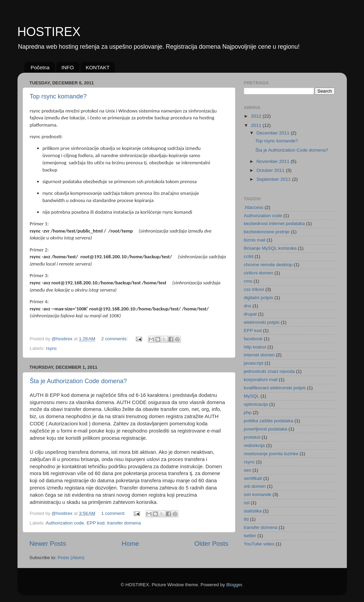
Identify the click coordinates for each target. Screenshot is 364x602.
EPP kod (95, 523)
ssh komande (258, 494)
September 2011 (274, 179)
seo (248, 470)
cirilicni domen (259, 273)
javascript (254, 363)
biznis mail (255, 240)
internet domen (259, 355)
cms (248, 281)
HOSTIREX (49, 32)
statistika (253, 511)
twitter (250, 536)
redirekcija (255, 445)
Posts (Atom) (71, 558)
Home (130, 544)
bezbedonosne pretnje (267, 232)
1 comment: (114, 513)
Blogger (234, 585)
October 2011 (271, 170)
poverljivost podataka (266, 429)
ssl (247, 503)
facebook (253, 339)
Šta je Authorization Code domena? (78, 381)
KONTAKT (98, 67)
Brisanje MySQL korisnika (270, 248)
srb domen (255, 486)
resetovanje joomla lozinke (271, 454)
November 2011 (274, 161)
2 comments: (115, 339)
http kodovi (255, 347)
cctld (249, 256)
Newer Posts (48, 544)
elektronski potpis (262, 322)
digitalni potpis (259, 298)
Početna (40, 67)
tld (246, 519)
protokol (252, 437)
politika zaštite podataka (269, 421)
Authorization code (65, 523)
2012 (257, 116)
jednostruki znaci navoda (269, 371)
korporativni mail (261, 380)
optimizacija (256, 404)
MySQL (252, 396)
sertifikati (253, 478)
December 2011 (274, 133)
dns (248, 306)
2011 (257, 125)
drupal (250, 314)
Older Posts (212, 544)
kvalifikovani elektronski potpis (275, 388)
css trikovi (254, 289)
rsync (51, 348)
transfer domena (124, 523)
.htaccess (254, 207)
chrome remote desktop (268, 265)
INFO (68, 67)
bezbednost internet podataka (274, 223)
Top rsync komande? (58, 96)
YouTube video (259, 544)
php (248, 412)
